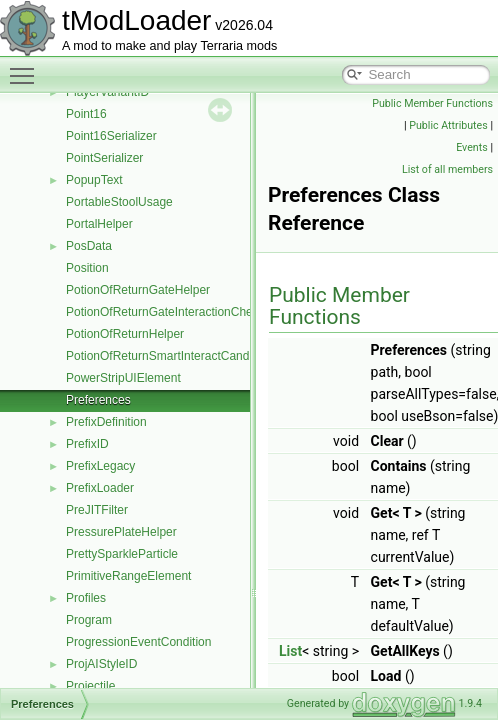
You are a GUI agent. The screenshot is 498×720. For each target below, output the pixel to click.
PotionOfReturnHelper (125, 334)
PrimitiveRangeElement (128, 576)
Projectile (90, 686)
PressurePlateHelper (121, 532)
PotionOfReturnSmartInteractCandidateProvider (193, 356)
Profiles (86, 598)
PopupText (94, 180)
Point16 (86, 114)
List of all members (447, 169)
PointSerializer (104, 158)
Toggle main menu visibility (27, 67)
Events (472, 147)
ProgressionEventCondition (138, 642)
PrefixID (87, 444)
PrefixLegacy (100, 466)
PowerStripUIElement (123, 378)
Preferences (98, 400)
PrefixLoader (100, 488)
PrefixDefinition (106, 422)
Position (87, 268)
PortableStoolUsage (119, 202)
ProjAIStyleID (101, 664)
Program (89, 620)
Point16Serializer (111, 136)
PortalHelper (99, 224)
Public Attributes (448, 125)
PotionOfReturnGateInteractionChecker (170, 312)
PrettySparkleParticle (122, 554)
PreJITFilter (97, 510)
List (290, 651)
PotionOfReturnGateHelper (138, 290)
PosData (89, 246)
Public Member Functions (432, 103)
